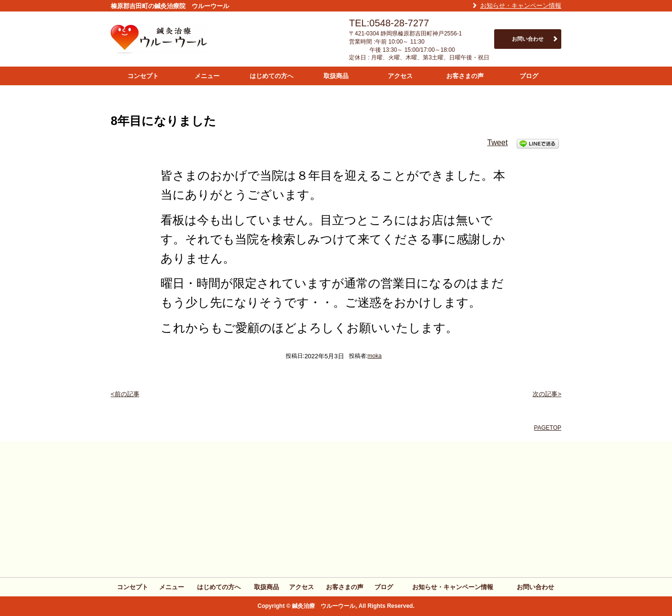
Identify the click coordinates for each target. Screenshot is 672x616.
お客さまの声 (465, 76)
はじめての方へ (272, 76)
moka (375, 356)
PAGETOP (548, 428)
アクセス (400, 76)
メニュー (207, 76)
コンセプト (143, 76)
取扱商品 (336, 76)
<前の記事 (125, 394)
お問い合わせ (528, 39)
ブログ (529, 76)
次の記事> (547, 394)
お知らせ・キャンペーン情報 (521, 6)
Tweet (497, 143)
